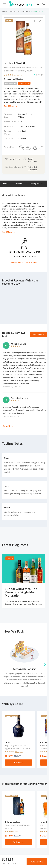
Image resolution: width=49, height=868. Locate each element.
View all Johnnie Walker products (24, 262)
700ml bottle (10, 83)
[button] (24, 4)
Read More (10, 106)
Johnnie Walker (37, 11)
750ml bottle (24, 83)
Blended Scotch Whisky (19, 11)
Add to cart (37, 862)
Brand (5, 184)
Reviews (19, 184)
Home (4, 11)
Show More (8, 426)
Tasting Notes (36, 184)
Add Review (39, 334)
